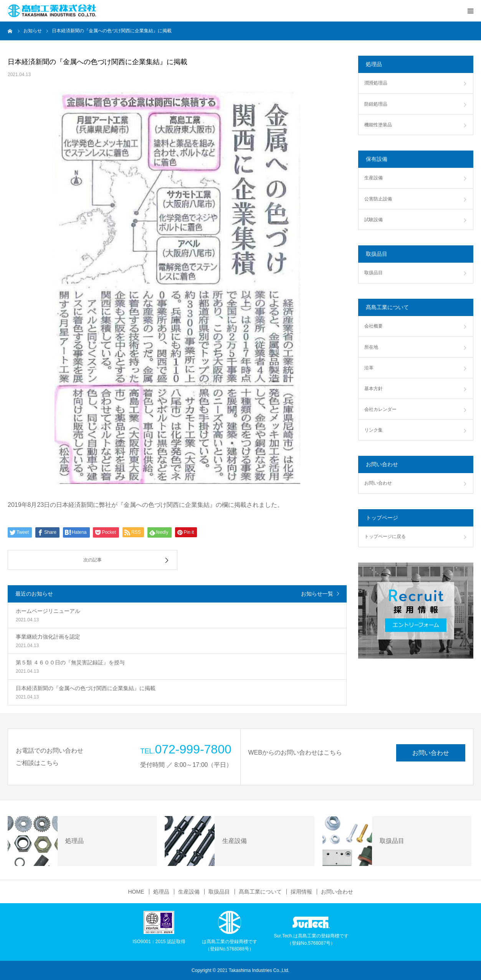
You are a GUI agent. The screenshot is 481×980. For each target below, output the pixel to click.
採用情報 (301, 892)
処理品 (161, 892)
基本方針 (374, 389)
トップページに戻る (385, 536)
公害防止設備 (378, 199)
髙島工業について (260, 892)
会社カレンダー (380, 409)
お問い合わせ (378, 483)
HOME (136, 892)
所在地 (371, 347)
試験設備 (374, 220)
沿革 (369, 368)
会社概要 (374, 326)
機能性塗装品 (378, 125)
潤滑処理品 (376, 83)
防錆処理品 (376, 104)
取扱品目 (374, 273)
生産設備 (374, 178)
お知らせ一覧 (317, 594)
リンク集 (374, 430)
